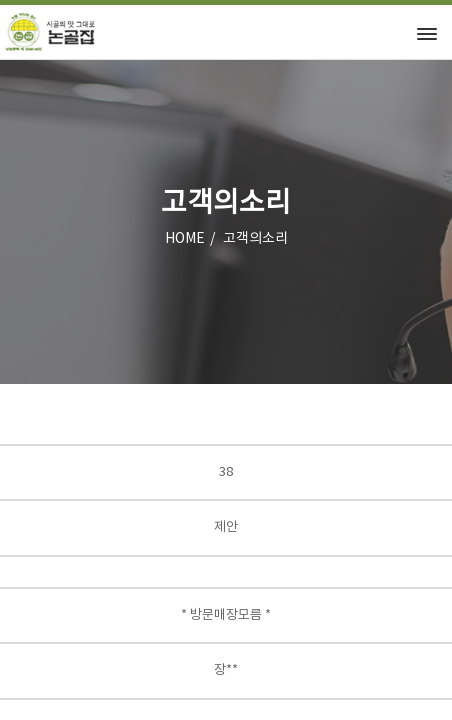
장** (226, 670)
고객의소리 (255, 239)
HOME (185, 239)
